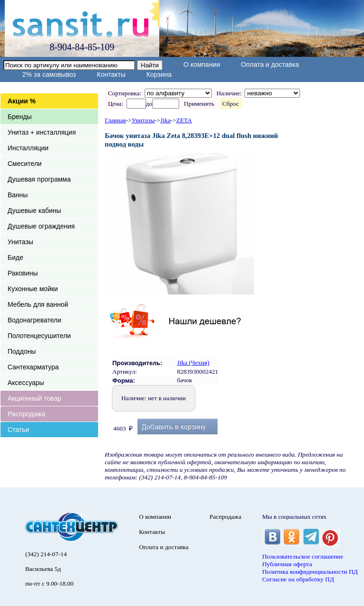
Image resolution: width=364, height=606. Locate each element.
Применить (199, 104)
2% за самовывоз (49, 74)
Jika (165, 120)
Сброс (231, 104)
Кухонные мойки (33, 289)
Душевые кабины (34, 211)
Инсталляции (28, 148)
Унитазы (20, 242)
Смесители (25, 164)
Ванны (18, 195)
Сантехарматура (33, 367)
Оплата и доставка (270, 64)
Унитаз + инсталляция (42, 132)
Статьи (18, 430)
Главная (115, 120)
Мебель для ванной (38, 304)
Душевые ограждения (41, 226)
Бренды (20, 117)
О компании (202, 64)
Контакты (111, 74)
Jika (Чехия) (193, 363)
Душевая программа (39, 179)
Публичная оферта (287, 564)
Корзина (159, 74)
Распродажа (27, 414)
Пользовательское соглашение (303, 556)
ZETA (184, 120)
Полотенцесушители (39, 336)
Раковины (23, 273)
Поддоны (22, 351)
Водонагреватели (34, 320)
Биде (15, 257)
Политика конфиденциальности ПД (310, 572)
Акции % (22, 101)
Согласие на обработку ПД (298, 579)
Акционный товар (34, 398)
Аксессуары (26, 383)
